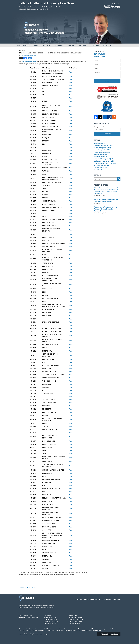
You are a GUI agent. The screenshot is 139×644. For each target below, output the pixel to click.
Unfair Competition (102, 152)
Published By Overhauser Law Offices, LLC (112, 6)
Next (35, 588)
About (40, 45)
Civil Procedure (100, 174)
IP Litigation (63, 45)
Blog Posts (118, 598)
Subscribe (107, 134)
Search (119, 186)
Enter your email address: (101, 127)
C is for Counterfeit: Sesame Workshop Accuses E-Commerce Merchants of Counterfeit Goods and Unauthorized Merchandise (106, 197)
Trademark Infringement (103, 163)
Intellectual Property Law (103, 165)
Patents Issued (100, 160)
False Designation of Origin (104, 168)
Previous (23, 588)
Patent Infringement (102, 149)
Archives (51, 45)
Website (30, 45)
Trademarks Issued (29, 578)
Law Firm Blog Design (111, 634)
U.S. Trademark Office (29, 62)
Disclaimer (89, 598)
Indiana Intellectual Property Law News (46, 6)
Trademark (87, 45)
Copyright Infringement (103, 146)
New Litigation (100, 143)
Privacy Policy (99, 598)
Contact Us (113, 45)
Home (21, 45)
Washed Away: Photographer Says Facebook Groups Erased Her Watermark (107, 215)
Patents (75, 45)
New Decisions (100, 157)
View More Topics (99, 176)
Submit (107, 81)
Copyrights (100, 45)
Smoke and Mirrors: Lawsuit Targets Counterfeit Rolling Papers (105, 207)
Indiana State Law (101, 171)
